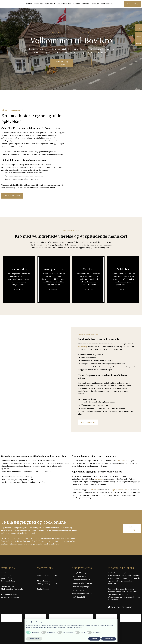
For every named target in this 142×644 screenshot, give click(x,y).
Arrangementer (64, 4)
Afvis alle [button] (94, 639)
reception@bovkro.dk (118, 490)
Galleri (77, 4)
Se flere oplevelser (88, 422)
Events (29, 4)
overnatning (83, 347)
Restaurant (50, 4)
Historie (86, 4)
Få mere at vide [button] (34, 639)
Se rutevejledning (8, 581)
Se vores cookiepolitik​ (10, 597)
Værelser (39, 4)
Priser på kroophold (12, 196)
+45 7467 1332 (93, 490)
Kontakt (95, 4)
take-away (122, 461)
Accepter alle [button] (109, 639)
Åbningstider (107, 4)
